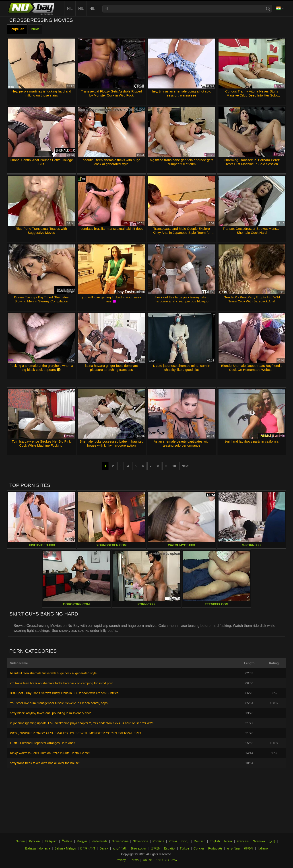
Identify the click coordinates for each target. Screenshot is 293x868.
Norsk (228, 841)
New (35, 29)
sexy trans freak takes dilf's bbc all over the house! (45, 763)
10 (174, 466)
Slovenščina (120, 841)
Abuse (147, 860)
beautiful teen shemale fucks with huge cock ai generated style (53, 673)
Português (215, 848)
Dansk (104, 848)
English (215, 841)
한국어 (249, 848)
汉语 (272, 841)
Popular (17, 29)
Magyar (82, 841)
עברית (185, 841)
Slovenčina (141, 841)
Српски (199, 848)
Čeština (67, 841)
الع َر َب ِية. (120, 848)
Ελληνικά (51, 841)
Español (170, 848)
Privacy (121, 860)
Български (138, 848)
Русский (35, 841)
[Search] (268, 9)
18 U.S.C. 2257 (167, 860)
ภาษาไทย (233, 848)
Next (185, 466)
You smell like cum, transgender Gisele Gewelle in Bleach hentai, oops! (59, 703)
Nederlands (99, 841)
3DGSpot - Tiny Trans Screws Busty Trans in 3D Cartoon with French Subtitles (64, 693)
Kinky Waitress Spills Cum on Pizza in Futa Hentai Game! (50, 753)
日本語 (155, 848)
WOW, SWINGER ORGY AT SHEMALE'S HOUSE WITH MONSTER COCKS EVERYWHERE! (75, 733)
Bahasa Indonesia (38, 848)
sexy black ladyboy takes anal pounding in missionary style (51, 713)
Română (158, 841)
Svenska (259, 841)
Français (243, 841)
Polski (173, 841)
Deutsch (199, 841)
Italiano (263, 848)
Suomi (20, 841)
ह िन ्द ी (88, 848)
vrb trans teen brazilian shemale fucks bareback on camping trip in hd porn (62, 683)
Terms (134, 860)
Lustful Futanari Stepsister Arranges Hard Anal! (43, 743)
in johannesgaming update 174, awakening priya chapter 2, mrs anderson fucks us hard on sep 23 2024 (82, 723)
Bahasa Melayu (65, 848)
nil (70, 9)
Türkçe (185, 848)
